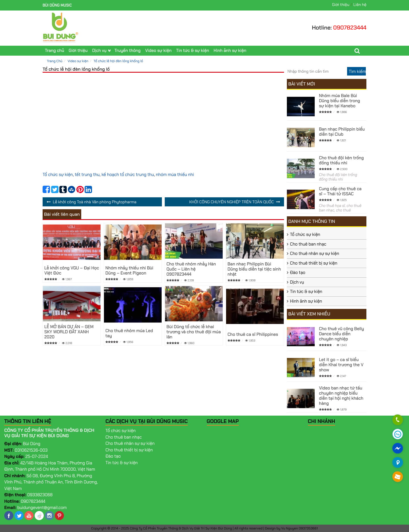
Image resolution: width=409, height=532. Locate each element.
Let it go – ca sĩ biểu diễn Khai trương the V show (341, 365)
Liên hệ (360, 5)
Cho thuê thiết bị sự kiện (314, 263)
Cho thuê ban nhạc (308, 244)
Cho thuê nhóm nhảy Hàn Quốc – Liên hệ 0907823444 (191, 269)
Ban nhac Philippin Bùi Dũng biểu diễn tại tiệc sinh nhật (254, 269)
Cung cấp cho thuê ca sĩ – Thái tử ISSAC (340, 191)
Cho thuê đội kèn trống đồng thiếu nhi (341, 160)
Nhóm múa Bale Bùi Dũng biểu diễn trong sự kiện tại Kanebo (340, 101)
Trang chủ (55, 51)
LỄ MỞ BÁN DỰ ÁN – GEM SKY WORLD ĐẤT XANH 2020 (69, 332)
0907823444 (350, 28)
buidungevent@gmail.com (42, 508)
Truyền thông (128, 51)
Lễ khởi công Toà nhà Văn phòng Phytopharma (95, 202)
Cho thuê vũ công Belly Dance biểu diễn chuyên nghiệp (341, 334)
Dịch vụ (99, 51)
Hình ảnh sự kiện (230, 51)
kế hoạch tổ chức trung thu (128, 175)
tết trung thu (87, 175)
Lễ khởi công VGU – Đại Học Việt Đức (72, 271)
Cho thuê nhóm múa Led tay (129, 333)
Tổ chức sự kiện (58, 175)
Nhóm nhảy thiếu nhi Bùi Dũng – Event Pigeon (129, 271)
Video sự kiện (158, 51)
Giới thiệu (341, 5)
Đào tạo (298, 273)
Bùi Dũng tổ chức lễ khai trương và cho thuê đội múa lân (194, 332)
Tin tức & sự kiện (193, 51)
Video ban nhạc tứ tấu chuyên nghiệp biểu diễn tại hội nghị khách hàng (341, 396)
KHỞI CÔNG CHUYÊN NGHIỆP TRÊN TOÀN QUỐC (231, 202)
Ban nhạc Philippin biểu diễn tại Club (342, 132)
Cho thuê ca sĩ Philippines (253, 334)
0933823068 (40, 495)
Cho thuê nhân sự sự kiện (315, 254)
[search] (356, 71)
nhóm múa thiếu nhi (175, 175)
